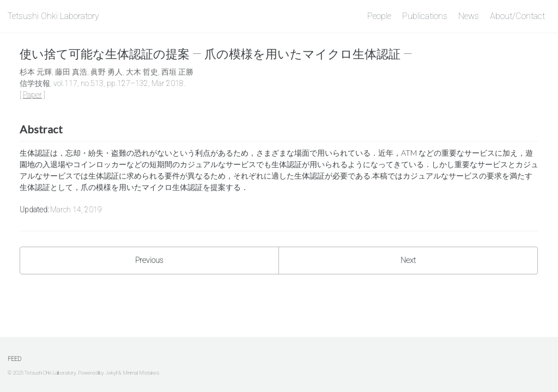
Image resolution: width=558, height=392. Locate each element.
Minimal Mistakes (141, 373)
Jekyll (111, 373)
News (469, 16)
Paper (32, 95)
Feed (14, 359)
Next (408, 260)
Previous (149, 260)
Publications (425, 16)
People (379, 16)
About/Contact (517, 16)
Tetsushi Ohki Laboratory (53, 16)
